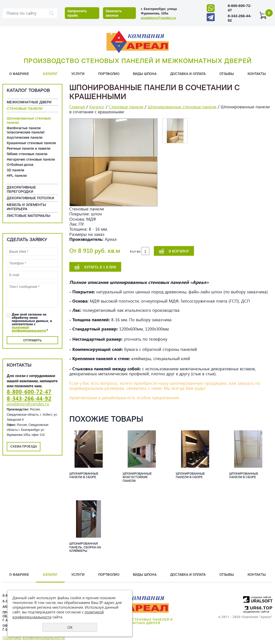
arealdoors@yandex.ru (158, 18)
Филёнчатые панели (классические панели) (26, 130)
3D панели (15, 170)
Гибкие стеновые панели (27, 154)
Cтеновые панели (25, 109)
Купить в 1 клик (100, 267)
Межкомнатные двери (29, 102)
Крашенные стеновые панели (31, 143)
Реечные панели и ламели (29, 149)
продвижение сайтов (256, 612)
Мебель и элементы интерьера (26, 207)
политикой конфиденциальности (29, 329)
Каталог (50, 74)
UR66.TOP (259, 608)
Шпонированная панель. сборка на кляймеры (85, 547)
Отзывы (227, 74)
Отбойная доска (20, 165)
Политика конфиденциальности (34, 638)
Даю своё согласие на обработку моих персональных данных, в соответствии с (32, 322)
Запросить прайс (77, 13)
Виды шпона (145, 74)
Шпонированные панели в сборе (84, 476)
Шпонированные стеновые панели (29, 121)
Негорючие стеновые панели (31, 160)
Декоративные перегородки (21, 190)
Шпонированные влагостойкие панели (137, 478)
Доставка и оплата (188, 74)
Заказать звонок (114, 13)
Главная (77, 107)
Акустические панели (25, 138)
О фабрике (19, 74)
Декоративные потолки (30, 198)
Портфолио (109, 74)
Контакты (257, 74)
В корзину (179, 251)
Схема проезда (24, 447)
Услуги (78, 74)
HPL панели (17, 176)
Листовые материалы (29, 216)
